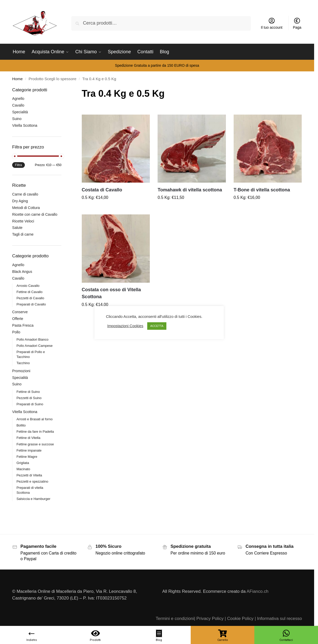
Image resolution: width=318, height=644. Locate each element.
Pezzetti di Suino (29, 398)
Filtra (19, 165)
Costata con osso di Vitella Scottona (111, 293)
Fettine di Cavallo (29, 292)
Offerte (18, 319)
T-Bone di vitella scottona (262, 190)
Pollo (16, 332)
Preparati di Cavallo (31, 304)
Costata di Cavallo (102, 190)
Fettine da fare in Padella (35, 432)
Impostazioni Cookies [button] (125, 326)
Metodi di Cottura (26, 208)
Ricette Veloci (23, 221)
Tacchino (23, 363)
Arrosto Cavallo (28, 286)
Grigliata (23, 463)
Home (17, 79)
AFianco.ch (257, 591)
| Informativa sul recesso (278, 619)
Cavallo (18, 105)
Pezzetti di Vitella (29, 475)
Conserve (20, 312)
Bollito (21, 425)
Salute (17, 228)
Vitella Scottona (25, 125)
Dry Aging (20, 201)
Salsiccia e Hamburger (34, 499)
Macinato (23, 469)
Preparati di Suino (30, 404)
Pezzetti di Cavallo (30, 298)
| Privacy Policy (209, 619)
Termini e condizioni (175, 619)
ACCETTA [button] (157, 326)
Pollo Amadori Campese (35, 346)
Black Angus (22, 272)
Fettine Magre (27, 457)
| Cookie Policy (239, 619)
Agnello (18, 99)
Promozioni (21, 371)
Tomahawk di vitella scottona (190, 190)
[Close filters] (63, 90)
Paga (297, 23)
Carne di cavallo (25, 194)
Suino (17, 119)
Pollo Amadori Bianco (33, 339)
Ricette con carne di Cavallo (35, 214)
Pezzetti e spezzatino (32, 481)
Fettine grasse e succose (35, 444)
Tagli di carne (23, 234)
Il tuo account (272, 23)
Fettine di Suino (28, 392)
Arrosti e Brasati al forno (35, 419)
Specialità (20, 112)
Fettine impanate (29, 450)
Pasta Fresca (23, 325)
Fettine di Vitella (28, 438)
